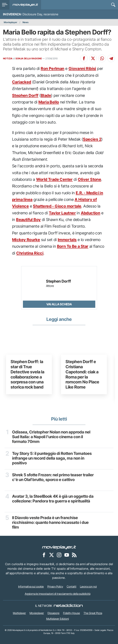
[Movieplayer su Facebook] (44, 555)
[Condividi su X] (93, 58)
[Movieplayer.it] (25, 5)
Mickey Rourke (26, 240)
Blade (46, 95)
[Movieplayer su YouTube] (67, 555)
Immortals (67, 240)
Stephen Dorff (25, 95)
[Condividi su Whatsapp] (102, 58)
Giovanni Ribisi (82, 69)
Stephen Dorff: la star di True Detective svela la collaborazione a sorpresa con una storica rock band (27, 374)
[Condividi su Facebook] (84, 58)
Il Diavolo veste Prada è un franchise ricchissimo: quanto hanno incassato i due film (50, 523)
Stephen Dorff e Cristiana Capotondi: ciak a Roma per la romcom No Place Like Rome (82, 374)
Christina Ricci (30, 253)
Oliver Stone (89, 179)
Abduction (91, 213)
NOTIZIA (8, 58)
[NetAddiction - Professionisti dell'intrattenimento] (68, 606)
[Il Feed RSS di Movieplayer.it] (74, 555)
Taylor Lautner (62, 213)
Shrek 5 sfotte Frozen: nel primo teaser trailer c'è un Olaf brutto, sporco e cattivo (53, 477)
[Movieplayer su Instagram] (59, 555)
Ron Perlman (52, 69)
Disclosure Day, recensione (40, 14)
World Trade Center (54, 179)
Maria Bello (49, 102)
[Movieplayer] (59, 547)
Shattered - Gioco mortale (57, 206)
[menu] (5, 5)
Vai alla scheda (59, 304)
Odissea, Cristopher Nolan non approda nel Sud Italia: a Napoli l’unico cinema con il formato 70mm (51, 437)
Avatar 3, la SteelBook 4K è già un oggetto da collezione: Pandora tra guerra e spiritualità (53, 499)
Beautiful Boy (28, 220)
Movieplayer (11, 22)
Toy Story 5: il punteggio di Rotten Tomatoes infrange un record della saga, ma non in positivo (52, 458)
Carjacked (22, 82)
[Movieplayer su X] (52, 555)
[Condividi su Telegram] (111, 58)
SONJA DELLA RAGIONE (29, 58)
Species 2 (92, 139)
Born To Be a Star (73, 246)
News (25, 22)
